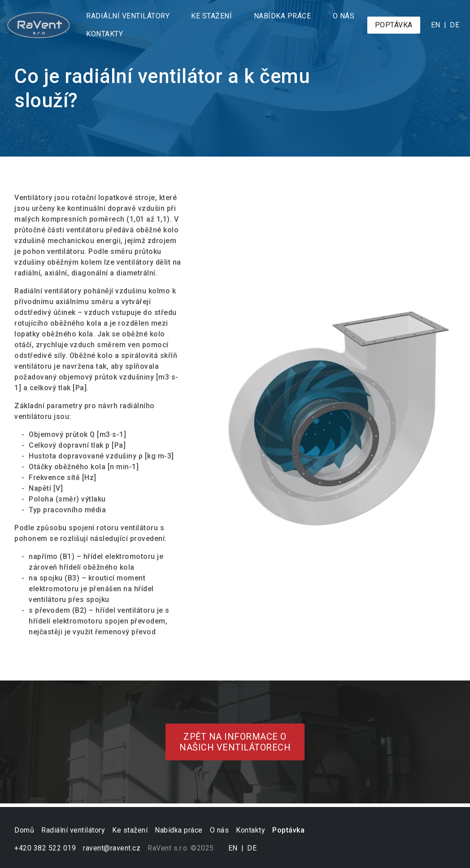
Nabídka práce (283, 16)
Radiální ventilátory (128, 16)
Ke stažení (211, 16)
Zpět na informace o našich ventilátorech (235, 742)
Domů (24, 830)
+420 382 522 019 (45, 848)
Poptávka (394, 25)
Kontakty (104, 34)
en (436, 25)
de (455, 25)
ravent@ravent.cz (112, 848)
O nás (344, 16)
